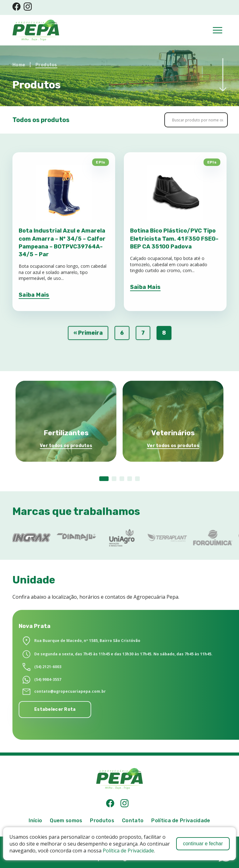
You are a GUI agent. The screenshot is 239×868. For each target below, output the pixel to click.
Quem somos (66, 821)
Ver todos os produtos (66, 446)
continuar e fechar (203, 844)
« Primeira (88, 333)
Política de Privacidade (128, 851)
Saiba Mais (34, 295)
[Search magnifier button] (217, 120)
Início (35, 821)
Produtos (46, 65)
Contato (133, 821)
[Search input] (198, 120)
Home (19, 65)
